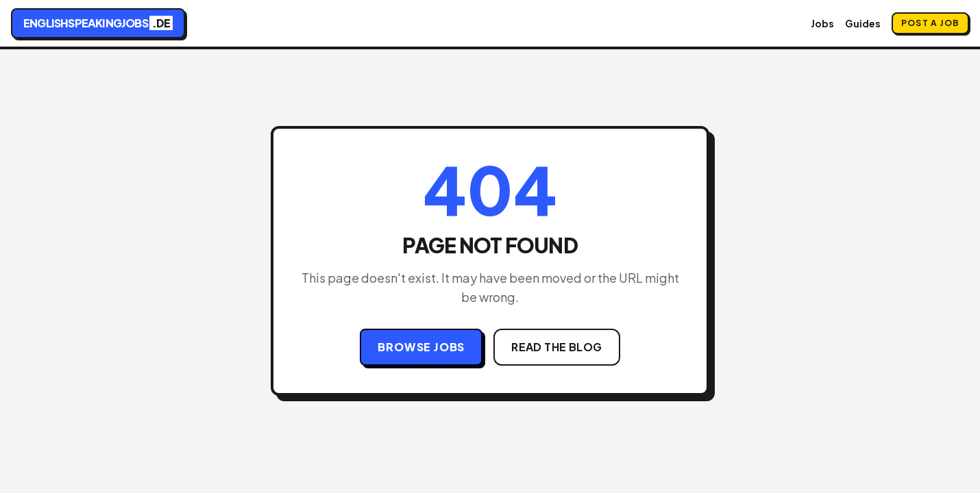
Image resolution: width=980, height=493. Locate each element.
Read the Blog (556, 347)
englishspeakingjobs (98, 23)
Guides (863, 23)
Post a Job (930, 23)
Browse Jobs (421, 347)
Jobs (822, 23)
